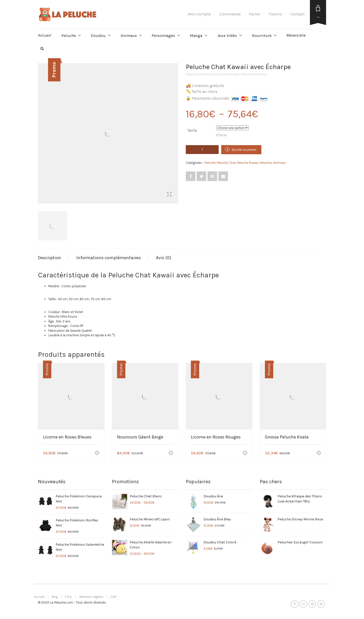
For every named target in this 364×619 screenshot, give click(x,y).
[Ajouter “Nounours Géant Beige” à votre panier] (171, 453)
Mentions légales (91, 597)
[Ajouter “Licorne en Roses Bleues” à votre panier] (97, 453)
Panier (255, 14)
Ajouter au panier (244, 150)
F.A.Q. (69, 597)
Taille (192, 130)
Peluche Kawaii (229, 74)
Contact (298, 14)
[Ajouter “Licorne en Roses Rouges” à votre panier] (245, 453)
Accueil (45, 35)
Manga (196, 36)
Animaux (129, 36)
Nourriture (262, 36)
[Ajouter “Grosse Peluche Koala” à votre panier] (319, 453)
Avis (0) (164, 258)
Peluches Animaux (254, 74)
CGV (114, 597)
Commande (230, 14)
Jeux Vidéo (227, 36)
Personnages (163, 36)
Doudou (98, 36)
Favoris (275, 14)
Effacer (221, 135)
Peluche (69, 36)
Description (50, 258)
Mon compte (199, 14)
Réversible (296, 35)
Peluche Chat (208, 74)
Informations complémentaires (109, 258)
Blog (55, 597)
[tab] (53, 258)
